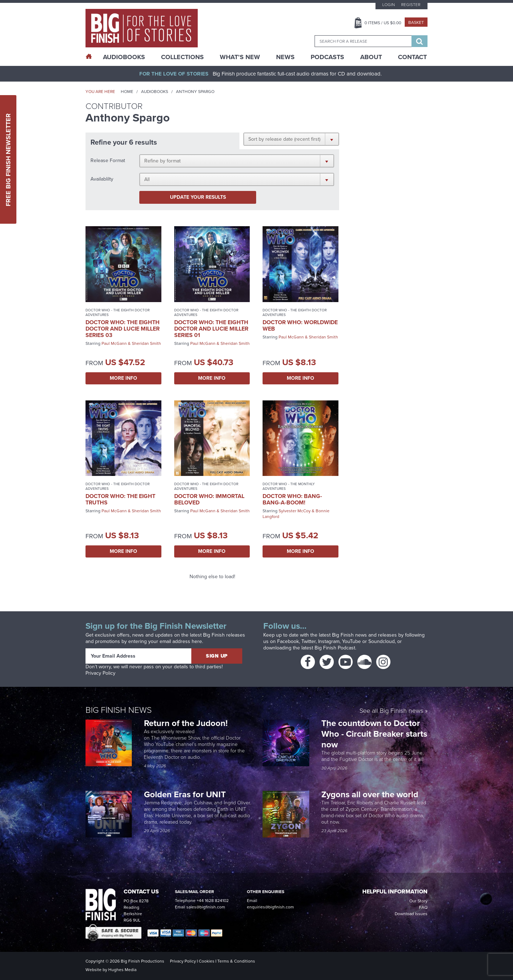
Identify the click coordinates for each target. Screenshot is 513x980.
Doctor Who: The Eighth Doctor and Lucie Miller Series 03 (123, 329)
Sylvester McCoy (295, 511)
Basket (416, 22)
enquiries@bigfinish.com (270, 907)
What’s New (240, 57)
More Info (123, 378)
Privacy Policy (100, 673)
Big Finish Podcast (335, 648)
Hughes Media (122, 970)
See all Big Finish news (391, 711)
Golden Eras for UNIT (186, 794)
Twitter (309, 641)
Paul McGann (114, 343)
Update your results (198, 197)
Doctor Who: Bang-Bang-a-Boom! (292, 499)
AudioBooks (124, 57)
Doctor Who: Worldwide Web (300, 325)
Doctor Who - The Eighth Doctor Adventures (118, 312)
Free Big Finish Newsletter (8, 159)
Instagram (329, 641)
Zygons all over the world (371, 794)
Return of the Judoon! (187, 723)
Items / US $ (383, 23)
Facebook (288, 641)
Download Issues (411, 914)
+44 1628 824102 (213, 901)
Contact (412, 57)
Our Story (418, 901)
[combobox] (363, 41)
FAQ (423, 907)
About (371, 57)
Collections (182, 57)
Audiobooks (155, 92)
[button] (291, 139)
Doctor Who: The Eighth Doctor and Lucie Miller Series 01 (211, 329)
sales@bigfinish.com (206, 907)
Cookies (207, 961)
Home (127, 92)
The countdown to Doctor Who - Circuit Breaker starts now (374, 734)
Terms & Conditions (236, 961)
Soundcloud (382, 641)
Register (411, 5)
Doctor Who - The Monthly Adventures (289, 486)
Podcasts (327, 57)
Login (388, 5)
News (285, 57)
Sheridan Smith (146, 343)
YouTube (351, 641)
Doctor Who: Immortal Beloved (209, 499)
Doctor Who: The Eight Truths (120, 499)
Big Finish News (119, 710)
